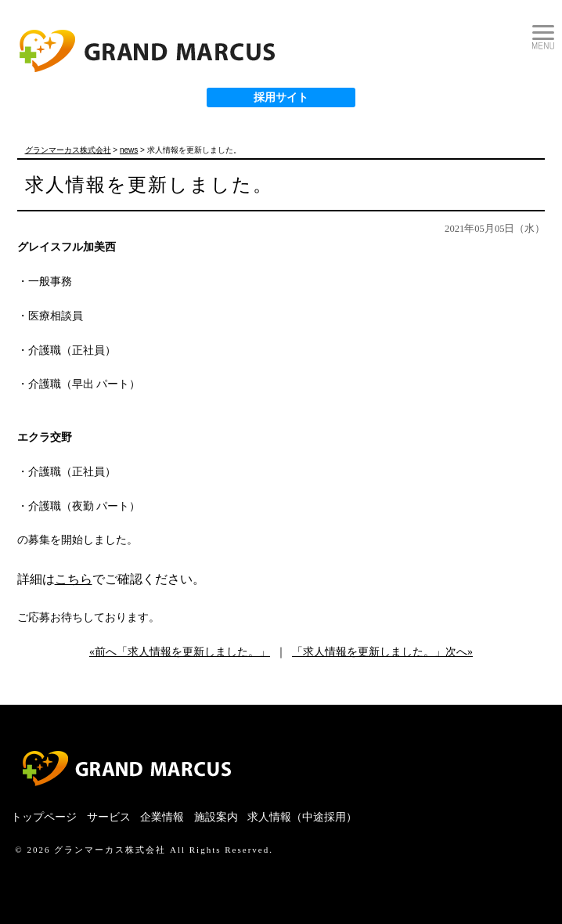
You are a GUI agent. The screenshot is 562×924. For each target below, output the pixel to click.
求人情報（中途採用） (302, 817)
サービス (109, 817)
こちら (74, 579)
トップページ (44, 817)
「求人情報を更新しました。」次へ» (382, 652)
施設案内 (216, 817)
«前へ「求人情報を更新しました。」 (180, 652)
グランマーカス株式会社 (110, 850)
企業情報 (162, 817)
